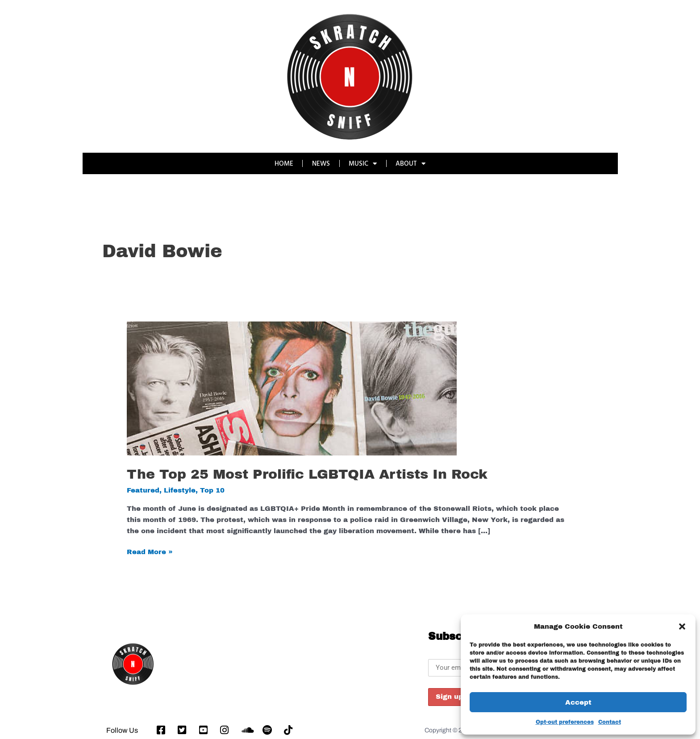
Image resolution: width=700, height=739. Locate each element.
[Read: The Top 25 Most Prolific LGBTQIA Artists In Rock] (292, 388)
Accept (578, 702)
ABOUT (411, 164)
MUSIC (363, 164)
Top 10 (212, 490)
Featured (143, 490)
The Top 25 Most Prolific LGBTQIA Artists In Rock (307, 474)
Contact (610, 722)
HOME (283, 163)
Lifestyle (180, 490)
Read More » (150, 551)
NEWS (321, 163)
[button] (682, 626)
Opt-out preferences (565, 722)
